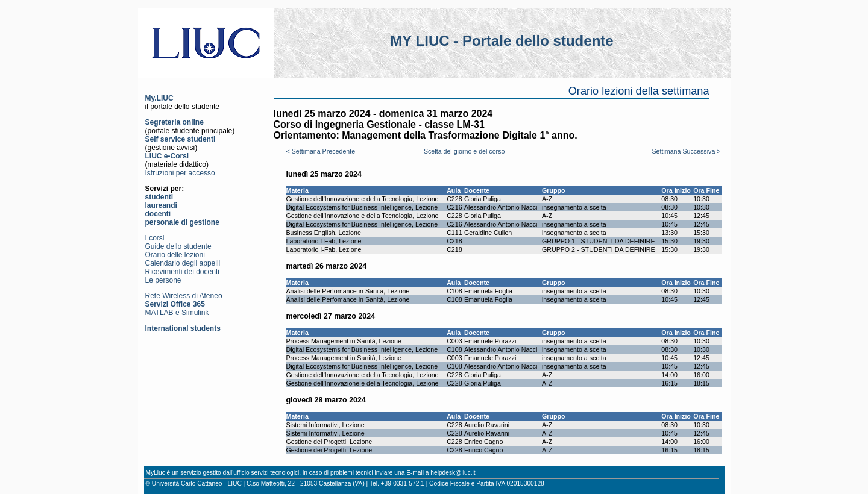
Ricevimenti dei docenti (182, 272)
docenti (158, 214)
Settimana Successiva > (686, 151)
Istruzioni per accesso (180, 173)
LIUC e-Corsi (167, 156)
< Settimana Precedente (321, 151)
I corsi (155, 238)
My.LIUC (159, 98)
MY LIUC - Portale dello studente (502, 41)
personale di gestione (182, 222)
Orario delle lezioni (175, 255)
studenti (159, 197)
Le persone (163, 280)
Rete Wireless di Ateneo (184, 296)
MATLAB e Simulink (177, 313)
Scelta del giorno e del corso (464, 151)
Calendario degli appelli (183, 263)
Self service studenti (181, 139)
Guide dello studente (178, 246)
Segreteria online (175, 122)
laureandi (161, 205)
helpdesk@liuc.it (453, 473)
